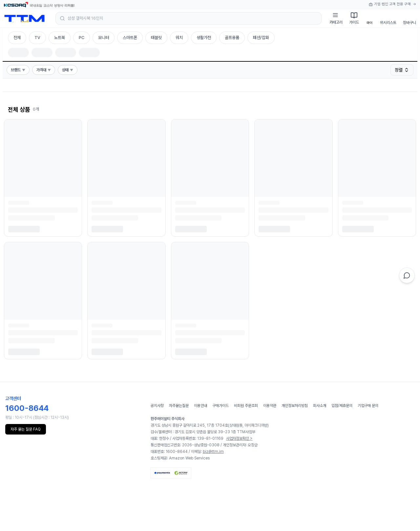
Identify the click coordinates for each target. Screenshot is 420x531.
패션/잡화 (261, 38)
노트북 (60, 38)
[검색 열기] (189, 18)
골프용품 (232, 38)
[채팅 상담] (407, 275)
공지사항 (157, 406)
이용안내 (200, 406)
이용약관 (270, 406)
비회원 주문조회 (246, 406)
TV (37, 38)
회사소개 (320, 406)
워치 (179, 38)
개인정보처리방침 (295, 406)
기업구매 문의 (368, 406)
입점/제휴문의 (342, 406)
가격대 (44, 70)
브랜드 (18, 70)
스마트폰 (130, 38)
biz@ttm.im (213, 452)
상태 (68, 70)
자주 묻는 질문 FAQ (26, 429)
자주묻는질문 (179, 406)
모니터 (104, 38)
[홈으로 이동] (24, 18)
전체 (17, 38)
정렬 (402, 70)
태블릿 (156, 38)
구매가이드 (220, 406)
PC (82, 38)
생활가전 (204, 38)
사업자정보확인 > (239, 438)
